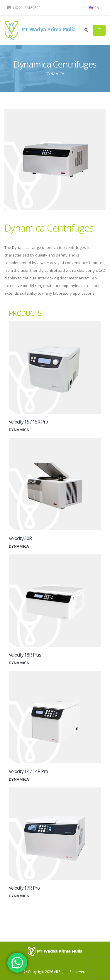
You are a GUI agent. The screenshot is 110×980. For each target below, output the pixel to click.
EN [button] (95, 8)
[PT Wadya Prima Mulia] (55, 951)
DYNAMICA (55, 74)
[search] (86, 30)
